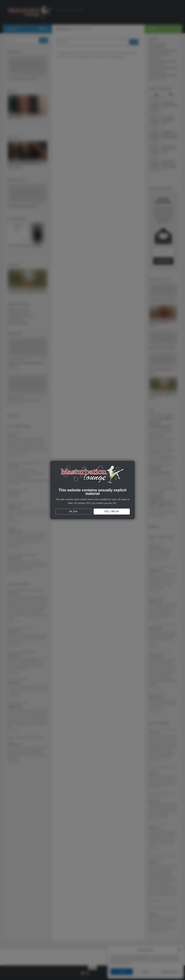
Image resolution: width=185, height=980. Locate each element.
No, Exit (73, 511)
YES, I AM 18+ (112, 511)
